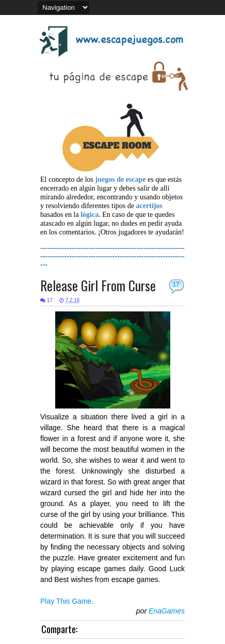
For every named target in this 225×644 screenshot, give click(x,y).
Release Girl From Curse (98, 285)
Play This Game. (67, 601)
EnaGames (167, 611)
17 (176, 285)
